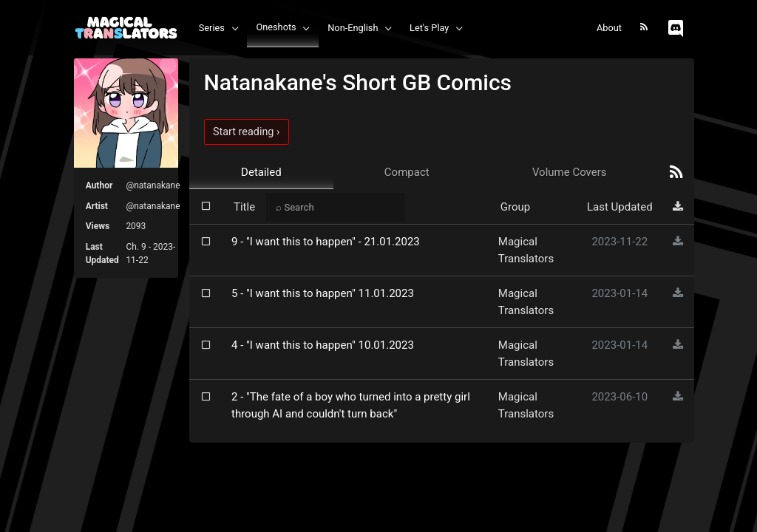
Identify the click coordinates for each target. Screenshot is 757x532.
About (609, 28)
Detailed (261, 172)
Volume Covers (570, 172)
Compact (407, 172)
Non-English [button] (353, 28)
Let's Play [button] (429, 28)
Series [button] (212, 28)
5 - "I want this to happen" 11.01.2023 (323, 293)
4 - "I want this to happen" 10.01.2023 (323, 345)
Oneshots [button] (276, 27)
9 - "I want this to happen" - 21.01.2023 (326, 242)
